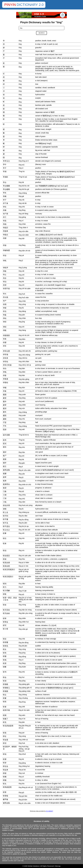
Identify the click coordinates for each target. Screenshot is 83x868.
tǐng (20, 67)
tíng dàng (22, 311)
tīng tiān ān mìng (25, 610)
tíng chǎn (22, 301)
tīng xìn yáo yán (25, 556)
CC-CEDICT (49, 811)
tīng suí (22, 780)
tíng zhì (22, 285)
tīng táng (22, 422)
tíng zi (21, 168)
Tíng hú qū (23, 177)
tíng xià (22, 200)
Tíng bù (22, 440)
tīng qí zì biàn (24, 562)
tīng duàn (22, 667)
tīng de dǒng (24, 643)
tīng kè (21, 759)
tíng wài (22, 401)
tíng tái (21, 182)
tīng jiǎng (22, 763)
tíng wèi (22, 429)
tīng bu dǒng (24, 520)
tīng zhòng (23, 695)
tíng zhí (22, 327)
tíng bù (21, 278)
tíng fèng (22, 210)
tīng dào (22, 584)
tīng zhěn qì (23, 740)
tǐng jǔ (21, 477)
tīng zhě (22, 707)
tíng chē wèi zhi (25, 351)
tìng (20, 124)
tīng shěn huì (24, 622)
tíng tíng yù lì (24, 161)
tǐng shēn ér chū (25, 484)
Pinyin (10, 5)
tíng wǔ (22, 165)
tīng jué (22, 733)
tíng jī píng (23, 268)
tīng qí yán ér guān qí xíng (24, 570)
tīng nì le (22, 719)
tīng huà (22, 743)
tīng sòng (22, 736)
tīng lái (21, 543)
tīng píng (22, 653)
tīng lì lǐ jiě (23, 591)
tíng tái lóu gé (24, 189)
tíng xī (21, 221)
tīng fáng (22, 663)
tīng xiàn (22, 502)
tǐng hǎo (22, 452)
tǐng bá (21, 459)
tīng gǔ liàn (23, 796)
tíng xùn (22, 408)
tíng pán (22, 315)
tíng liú (21, 308)
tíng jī (21, 260)
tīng (20, 51)
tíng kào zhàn (24, 382)
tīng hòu (22, 559)
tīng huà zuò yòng (26, 505)
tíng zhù (22, 207)
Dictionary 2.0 (30, 5)
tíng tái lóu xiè (24, 186)
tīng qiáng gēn (24, 684)
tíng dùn (22, 388)
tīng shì (22, 533)
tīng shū (22, 672)
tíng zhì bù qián (25, 288)
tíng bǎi (22, 238)
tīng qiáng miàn (25, 691)
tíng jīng (22, 322)
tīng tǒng (22, 702)
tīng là (21, 509)
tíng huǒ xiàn (24, 297)
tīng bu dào (23, 516)
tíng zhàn (22, 224)
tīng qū (21, 491)
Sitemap (58, 866)
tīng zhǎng (23, 426)
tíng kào (22, 375)
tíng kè (21, 342)
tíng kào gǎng (24, 379)
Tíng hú (22, 171)
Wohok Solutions (34, 866)
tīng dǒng (22, 657)
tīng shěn (22, 618)
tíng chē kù (23, 358)
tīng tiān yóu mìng (26, 613)
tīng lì (21, 587)
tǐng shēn (22, 481)
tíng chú (22, 419)
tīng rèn (22, 538)
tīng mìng (22, 605)
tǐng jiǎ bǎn (23, 800)
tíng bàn (22, 368)
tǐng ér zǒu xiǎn (25, 470)
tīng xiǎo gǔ (23, 629)
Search (41, 33)
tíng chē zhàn (24, 361)
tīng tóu (22, 784)
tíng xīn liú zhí (24, 335)
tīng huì (22, 677)
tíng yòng (22, 304)
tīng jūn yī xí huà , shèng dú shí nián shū (26, 600)
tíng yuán (22, 394)
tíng (20, 41)
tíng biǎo (22, 339)
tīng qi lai (22, 770)
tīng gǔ (21, 792)
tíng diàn (22, 372)
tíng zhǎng (23, 193)
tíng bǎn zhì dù (24, 251)
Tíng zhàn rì (23, 228)
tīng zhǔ (22, 499)
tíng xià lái (23, 203)
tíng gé (21, 196)
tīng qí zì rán (24, 566)
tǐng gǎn (22, 463)
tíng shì (22, 443)
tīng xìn (22, 550)
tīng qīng (22, 681)
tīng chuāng (23, 698)
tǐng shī (22, 456)
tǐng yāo (22, 474)
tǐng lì (21, 467)
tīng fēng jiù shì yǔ (26, 787)
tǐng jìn (21, 488)
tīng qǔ (21, 594)
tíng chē (22, 346)
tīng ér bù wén (24, 710)
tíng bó (21, 282)
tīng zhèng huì (24, 766)
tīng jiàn (22, 722)
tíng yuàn (22, 415)
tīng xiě (22, 625)
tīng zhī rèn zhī (24, 530)
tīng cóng (22, 649)
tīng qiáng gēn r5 (25, 688)
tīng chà (22, 639)
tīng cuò (22, 773)
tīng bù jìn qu (24, 526)
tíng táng (22, 398)
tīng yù (21, 777)
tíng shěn (22, 405)
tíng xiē (22, 271)
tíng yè (21, 255)
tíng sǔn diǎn (24, 235)
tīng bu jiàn (23, 523)
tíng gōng (22, 217)
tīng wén (22, 715)
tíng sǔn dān (24, 231)
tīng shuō (22, 754)
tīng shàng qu (24, 512)
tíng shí (22, 391)
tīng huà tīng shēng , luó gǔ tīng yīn (24, 749)
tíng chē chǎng (24, 355)
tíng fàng (22, 245)
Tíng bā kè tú (24, 435)
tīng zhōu (22, 495)
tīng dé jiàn (23, 646)
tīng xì (21, 660)
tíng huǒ (22, 294)
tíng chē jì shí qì (25, 365)
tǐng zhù (22, 447)
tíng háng (22, 330)
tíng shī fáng (23, 214)
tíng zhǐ (22, 275)
